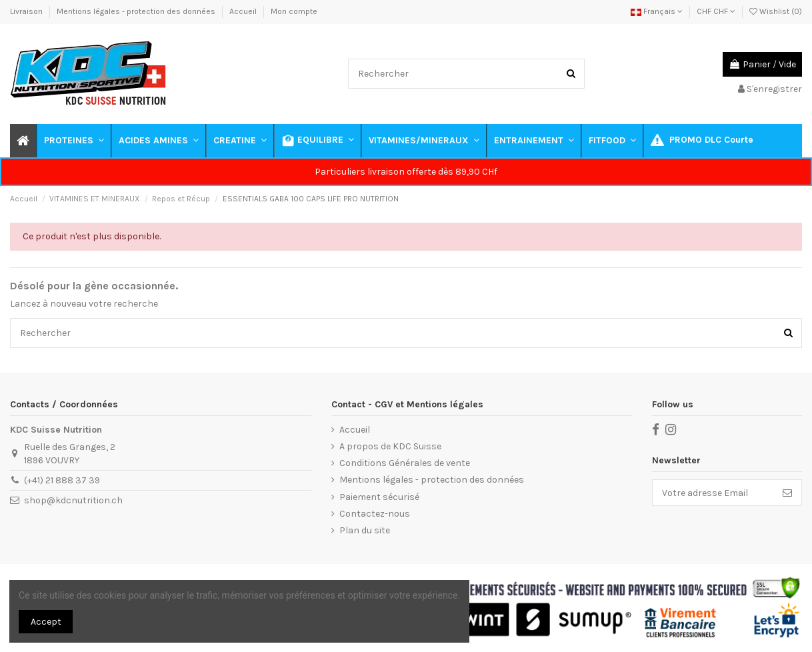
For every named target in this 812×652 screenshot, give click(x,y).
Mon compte (294, 11)
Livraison (27, 11)
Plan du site (365, 530)
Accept (46, 622)
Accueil (244, 11)
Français (657, 11)
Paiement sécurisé (379, 497)
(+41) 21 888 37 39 (62, 480)
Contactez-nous (375, 514)
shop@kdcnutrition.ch (73, 500)
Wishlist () (776, 11)
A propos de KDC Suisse (390, 446)
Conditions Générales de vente (405, 463)
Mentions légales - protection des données (137, 11)
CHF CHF (716, 11)
